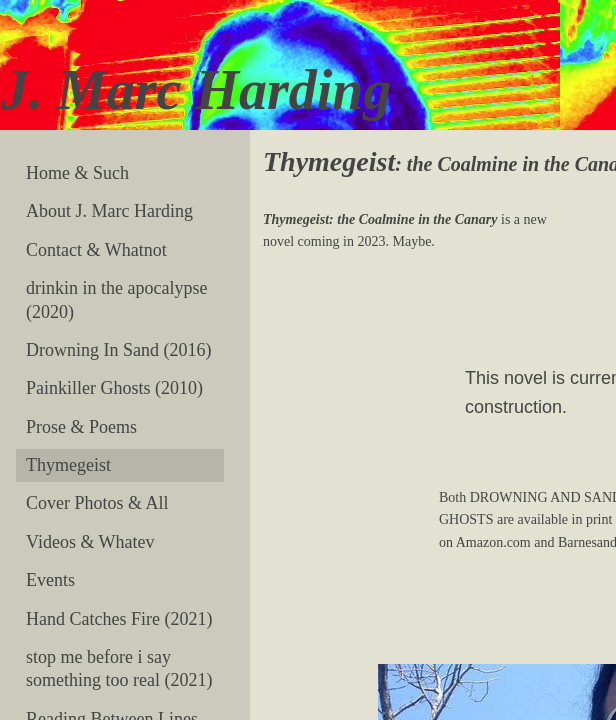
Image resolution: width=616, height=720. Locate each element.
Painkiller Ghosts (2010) (114, 388)
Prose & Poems (81, 427)
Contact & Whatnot (96, 250)
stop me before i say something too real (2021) (119, 668)
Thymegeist (68, 465)
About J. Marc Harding (109, 211)
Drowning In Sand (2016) (118, 350)
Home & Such (77, 173)
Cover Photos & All (97, 503)
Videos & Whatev (90, 542)
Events (50, 580)
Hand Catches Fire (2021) (119, 619)
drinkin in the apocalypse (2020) (116, 299)
